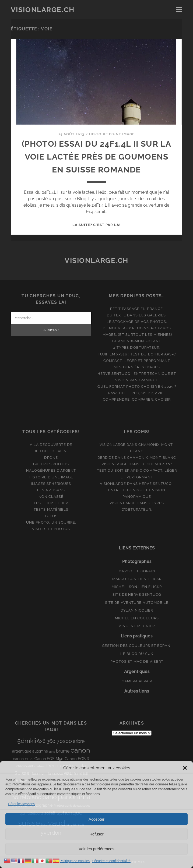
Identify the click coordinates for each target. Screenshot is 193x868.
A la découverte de (51, 445)
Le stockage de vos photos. (137, 322)
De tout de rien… (51, 451)
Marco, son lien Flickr (137, 579)
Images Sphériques (51, 484)
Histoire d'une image (112, 134)
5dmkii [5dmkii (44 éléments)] (27, 741)
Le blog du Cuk (137, 654)
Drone (51, 458)
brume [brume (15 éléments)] (63, 751)
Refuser (96, 834)
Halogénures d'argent (51, 470)
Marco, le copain (137, 571)
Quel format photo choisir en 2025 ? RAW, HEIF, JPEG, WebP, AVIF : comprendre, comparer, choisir (137, 393)
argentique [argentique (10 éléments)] (22, 751)
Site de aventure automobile (137, 603)
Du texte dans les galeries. (137, 315)
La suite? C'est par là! (96, 225)
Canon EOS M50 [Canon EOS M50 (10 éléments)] (49, 759)
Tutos (51, 516)
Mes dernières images (137, 367)
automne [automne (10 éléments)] (40, 751)
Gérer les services (21, 804)
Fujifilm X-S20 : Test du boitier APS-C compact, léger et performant (137, 470)
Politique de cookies (75, 861)
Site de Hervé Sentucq (137, 594)
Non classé (51, 497)
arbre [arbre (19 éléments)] (79, 741)
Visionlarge (113, 445)
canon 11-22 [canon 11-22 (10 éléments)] (23, 759)
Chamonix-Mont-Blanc (137, 341)
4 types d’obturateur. (137, 347)
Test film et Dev (51, 503)
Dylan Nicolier (137, 610)
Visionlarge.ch (43, 10)
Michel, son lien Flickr (137, 587)
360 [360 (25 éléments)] (51, 741)
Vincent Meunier (137, 626)
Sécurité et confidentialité (111, 861)
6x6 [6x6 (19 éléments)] (41, 741)
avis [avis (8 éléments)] (52, 751)
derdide (106, 458)
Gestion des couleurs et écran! (137, 646)
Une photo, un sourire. (51, 522)
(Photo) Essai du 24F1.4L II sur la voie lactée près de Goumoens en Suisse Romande (97, 157)
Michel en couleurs (137, 618)
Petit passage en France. (137, 309)
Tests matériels (51, 509)
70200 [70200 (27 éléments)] (64, 741)
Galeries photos (51, 464)
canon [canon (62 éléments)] (80, 750)
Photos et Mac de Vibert (137, 661)
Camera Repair (137, 681)
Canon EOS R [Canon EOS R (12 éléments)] (77, 759)
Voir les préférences (96, 849)
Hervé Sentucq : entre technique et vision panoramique (141, 490)
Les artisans (51, 490)
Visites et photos (51, 529)
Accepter (96, 819)
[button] (185, 768)
